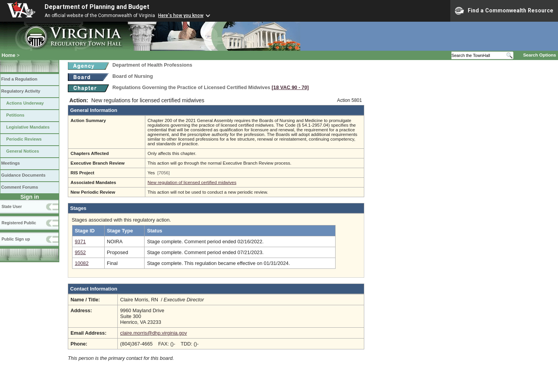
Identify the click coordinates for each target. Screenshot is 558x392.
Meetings (10, 163)
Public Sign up (16, 239)
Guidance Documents (23, 175)
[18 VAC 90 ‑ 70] (290, 87)
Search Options (540, 55)
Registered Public (19, 223)
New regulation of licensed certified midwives (192, 182)
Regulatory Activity (21, 91)
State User (12, 206)
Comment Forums (20, 187)
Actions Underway (25, 103)
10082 (82, 263)
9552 (80, 252)
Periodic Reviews (24, 139)
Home (9, 55)
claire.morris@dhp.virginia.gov (153, 333)
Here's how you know (181, 15)
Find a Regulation (19, 79)
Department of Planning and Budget (97, 7)
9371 (80, 242)
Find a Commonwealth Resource (504, 11)
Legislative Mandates (28, 127)
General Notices (23, 151)
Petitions (15, 115)
